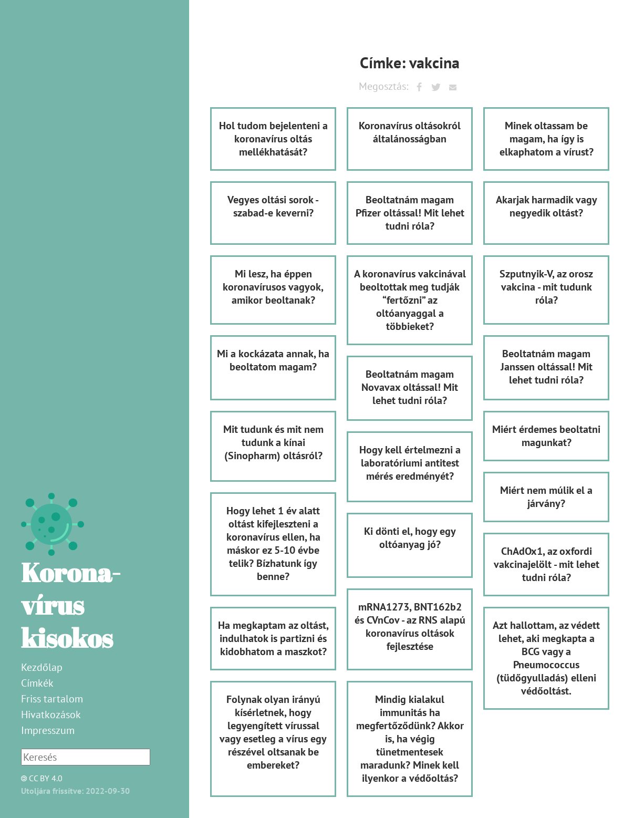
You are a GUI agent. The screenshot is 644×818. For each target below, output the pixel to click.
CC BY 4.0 (39, 778)
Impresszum (48, 730)
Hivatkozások (51, 715)
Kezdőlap (42, 667)
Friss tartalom (52, 699)
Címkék (37, 683)
